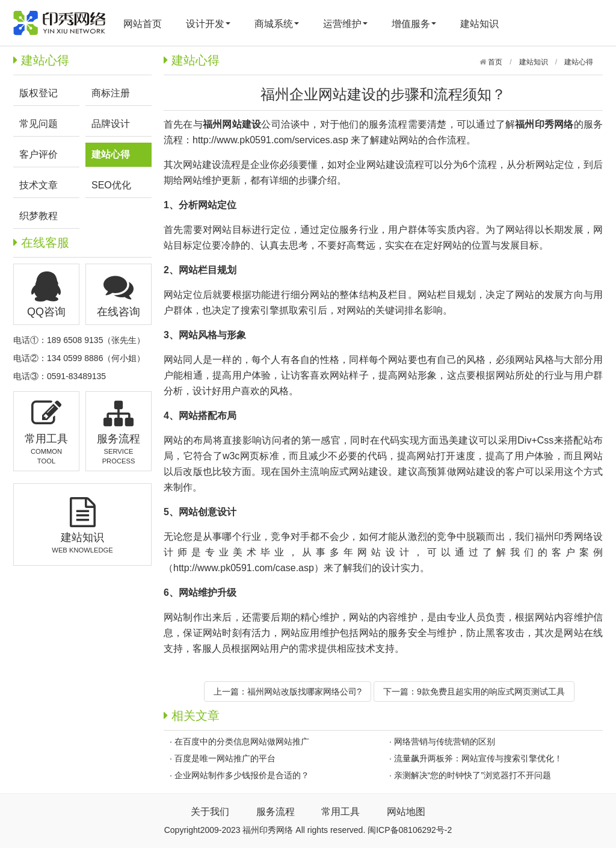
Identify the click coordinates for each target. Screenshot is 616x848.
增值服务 (414, 24)
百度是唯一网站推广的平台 (225, 758)
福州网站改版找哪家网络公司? (304, 692)
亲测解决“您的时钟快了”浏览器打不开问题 (473, 775)
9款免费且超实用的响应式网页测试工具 (491, 692)
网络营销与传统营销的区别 (445, 741)
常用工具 (340, 812)
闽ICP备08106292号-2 (410, 830)
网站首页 (143, 24)
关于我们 (210, 812)
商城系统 (277, 24)
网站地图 (406, 812)
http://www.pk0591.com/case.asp (244, 568)
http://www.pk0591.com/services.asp (270, 140)
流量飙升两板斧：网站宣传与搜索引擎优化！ (478, 758)
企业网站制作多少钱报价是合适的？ (242, 775)
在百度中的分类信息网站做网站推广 (242, 741)
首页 (494, 62)
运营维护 (345, 24)
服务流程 (276, 812)
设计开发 (208, 24)
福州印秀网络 (564, 537)
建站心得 (579, 62)
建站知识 (479, 24)
